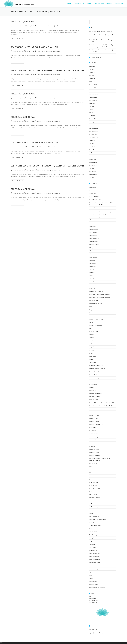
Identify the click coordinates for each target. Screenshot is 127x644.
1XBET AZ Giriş (93, 232)
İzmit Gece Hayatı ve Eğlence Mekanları (35, 47)
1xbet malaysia (93, 251)
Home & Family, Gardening (96, 372)
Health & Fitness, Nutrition (96, 366)
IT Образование (93, 384)
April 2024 (92, 79)
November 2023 (94, 94)
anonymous (92, 273)
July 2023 (92, 107)
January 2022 (93, 159)
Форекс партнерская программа (97, 587)
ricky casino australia (95, 498)
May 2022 (92, 150)
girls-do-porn (93, 362)
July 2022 (92, 144)
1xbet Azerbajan (93, 235)
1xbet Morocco (93, 254)
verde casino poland (95, 556)
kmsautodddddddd (95, 397)
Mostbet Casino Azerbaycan (97, 424)
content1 (92, 335)
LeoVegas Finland (94, 400)
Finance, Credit (93, 350)
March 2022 (93, 156)
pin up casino (93, 479)
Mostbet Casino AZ (94, 421)
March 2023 (93, 119)
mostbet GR (93, 431)
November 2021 (93, 165)
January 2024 (93, 88)
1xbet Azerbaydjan (94, 239)
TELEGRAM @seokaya (23, 22)
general (91, 359)
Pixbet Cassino (93, 494)
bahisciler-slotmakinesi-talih (97, 291)
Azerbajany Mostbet (95, 285)
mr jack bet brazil (94, 464)
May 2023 (92, 113)
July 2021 (92, 168)
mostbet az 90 (93, 412)
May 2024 (92, 76)
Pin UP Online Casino (95, 488)
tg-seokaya (92, 544)
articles (91, 276)
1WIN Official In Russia (95, 200)
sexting (91, 510)
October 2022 (93, 134)
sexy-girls (92, 513)
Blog (91, 310)
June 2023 (92, 110)
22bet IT (92, 270)
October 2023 (93, 97)
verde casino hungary (95, 553)
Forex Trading (93, 356)
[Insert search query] (103, 22)
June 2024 (92, 72)
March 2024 (93, 82)
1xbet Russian (93, 263)
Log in (91, 596)
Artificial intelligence (95, 279)
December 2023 (94, 91)
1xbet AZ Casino (94, 229)
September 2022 (94, 137)
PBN (90, 473)
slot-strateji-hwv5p (94, 516)
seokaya (92, 504)
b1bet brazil (92, 288)
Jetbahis (92, 387)
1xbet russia (92, 260)
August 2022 (93, 141)
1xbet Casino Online (94, 245)
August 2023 (93, 103)
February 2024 (93, 85)
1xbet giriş (92, 248)
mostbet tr (92, 443)
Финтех (91, 578)
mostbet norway (94, 437)
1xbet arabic (93, 226)
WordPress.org (93, 602)
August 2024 (93, 66)
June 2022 (92, 147)
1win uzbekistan (93, 208)
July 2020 (92, 178)
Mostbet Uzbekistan (95, 455)
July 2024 (92, 69)
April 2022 (92, 153)
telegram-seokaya (94, 541)
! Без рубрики (93, 187)
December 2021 (93, 162)
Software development (95, 525)
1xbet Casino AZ (94, 242)
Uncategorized (93, 550)
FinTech (91, 353)
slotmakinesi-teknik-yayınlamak (98, 519)
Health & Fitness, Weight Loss (97, 369)
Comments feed (94, 600)
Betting (91, 307)
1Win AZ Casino (93, 194)
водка (91, 572)
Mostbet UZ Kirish (94, 452)
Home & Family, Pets (95, 375)
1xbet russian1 (93, 266)
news (91, 467)
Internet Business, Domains (96, 378)
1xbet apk (92, 223)
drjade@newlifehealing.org (96, 633)
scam (91, 501)
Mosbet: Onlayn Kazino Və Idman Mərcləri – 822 (102, 403)
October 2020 (93, 175)
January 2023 (93, 125)
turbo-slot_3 (93, 547)
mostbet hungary (94, 434)
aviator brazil (93, 282)
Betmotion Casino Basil (96, 304)
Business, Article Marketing (96, 319)
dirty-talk (92, 347)
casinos (91, 328)
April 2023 (92, 116)
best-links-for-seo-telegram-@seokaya (49, 26)
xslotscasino (93, 566)
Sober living (92, 522)
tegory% (92, 538)
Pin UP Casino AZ (94, 482)
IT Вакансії (92, 381)
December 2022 (94, 128)
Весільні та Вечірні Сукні (96, 569)
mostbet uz (92, 446)
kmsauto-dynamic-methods (97, 393)
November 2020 (94, 172)
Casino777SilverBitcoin (96, 325)
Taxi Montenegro (94, 535)
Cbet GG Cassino (94, 331)
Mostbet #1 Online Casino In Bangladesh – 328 (101, 406)
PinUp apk (92, 491)
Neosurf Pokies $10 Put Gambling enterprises (101, 32)
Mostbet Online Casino (95, 440)
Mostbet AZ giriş (94, 418)
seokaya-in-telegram (95, 507)
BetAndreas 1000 (94, 300)
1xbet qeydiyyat (93, 257)
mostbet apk (93, 409)
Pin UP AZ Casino (94, 476)
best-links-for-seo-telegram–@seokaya (100, 294)
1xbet (91, 220)
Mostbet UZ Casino (94, 449)
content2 (92, 338)
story (91, 529)
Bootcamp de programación (97, 316)
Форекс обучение (94, 584)
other (91, 470)
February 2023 (93, 122)
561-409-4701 (93, 629)
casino (91, 322)
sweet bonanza (93, 532)
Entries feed (93, 598)
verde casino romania (95, 560)
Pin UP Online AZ (93, 485)
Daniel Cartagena (18, 26)
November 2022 (94, 131)
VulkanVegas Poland (95, 563)
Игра (91, 575)
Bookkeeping (93, 313)
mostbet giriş (93, 427)
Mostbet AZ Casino (94, 415)
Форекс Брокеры (93, 581)
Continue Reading (18, 39)
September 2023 (94, 100)
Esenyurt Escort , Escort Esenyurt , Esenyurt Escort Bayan (47, 70)
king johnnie (93, 390)
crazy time (92, 341)
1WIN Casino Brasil (94, 197)
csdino (91, 344)
